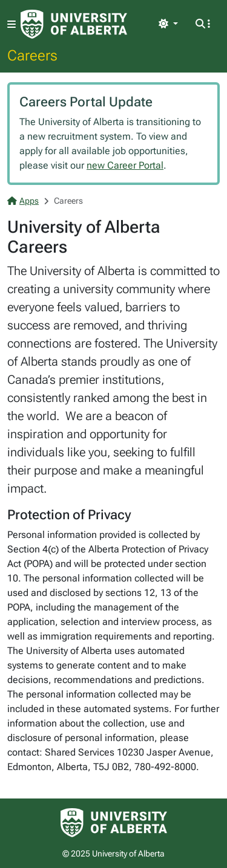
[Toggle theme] (168, 24)
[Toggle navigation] (12, 24)
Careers (32, 55)
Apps (23, 201)
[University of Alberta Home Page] (74, 24)
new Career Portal (125, 165)
